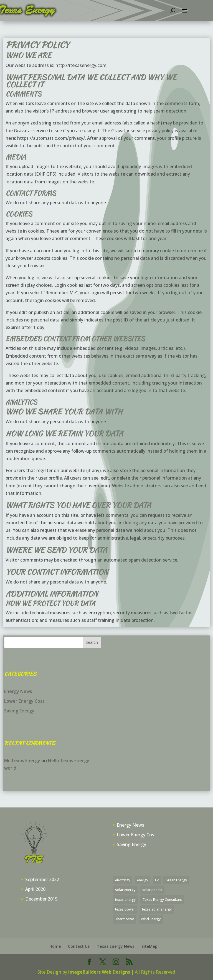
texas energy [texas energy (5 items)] (125, 900)
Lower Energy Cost (24, 701)
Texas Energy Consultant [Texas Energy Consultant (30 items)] (162, 900)
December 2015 (41, 899)
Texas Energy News (116, 946)
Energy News (18, 691)
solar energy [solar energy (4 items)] (125, 890)
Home (55, 946)
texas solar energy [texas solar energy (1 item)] (157, 909)
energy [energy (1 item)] (143, 880)
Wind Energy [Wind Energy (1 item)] (151, 919)
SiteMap (149, 946)
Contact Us (79, 946)
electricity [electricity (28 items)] (123, 880)
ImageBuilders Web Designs (99, 972)
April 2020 (35, 889)
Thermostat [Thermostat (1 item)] (125, 919)
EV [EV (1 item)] (157, 880)
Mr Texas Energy (22, 760)
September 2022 (42, 879)
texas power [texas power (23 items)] (125, 909)
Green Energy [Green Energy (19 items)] (176, 880)
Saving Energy (19, 711)
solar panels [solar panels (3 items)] (152, 890)
